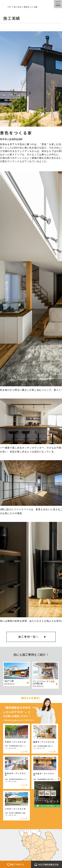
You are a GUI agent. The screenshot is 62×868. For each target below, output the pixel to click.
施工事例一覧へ (29, 637)
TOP (9, 7)
